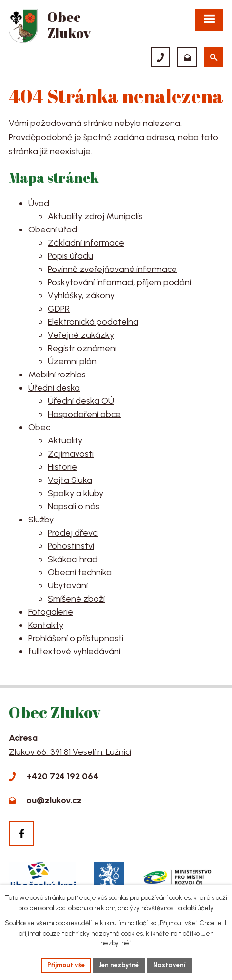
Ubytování (68, 585)
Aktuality (65, 440)
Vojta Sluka (70, 480)
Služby (41, 520)
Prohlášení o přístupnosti (76, 638)
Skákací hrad (73, 559)
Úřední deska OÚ (81, 401)
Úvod (39, 203)
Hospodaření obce (84, 414)
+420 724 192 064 (62, 776)
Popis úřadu (70, 256)
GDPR (59, 309)
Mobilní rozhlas (57, 375)
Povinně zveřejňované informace (112, 269)
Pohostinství (71, 546)
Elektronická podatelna (93, 322)
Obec (39, 427)
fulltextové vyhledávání (74, 651)
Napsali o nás (74, 506)
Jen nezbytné (119, 965)
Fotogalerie (51, 612)
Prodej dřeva (73, 533)
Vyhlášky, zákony (81, 295)
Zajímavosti (71, 454)
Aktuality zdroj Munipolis (95, 216)
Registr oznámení (82, 348)
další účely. (199, 908)
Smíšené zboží (76, 599)
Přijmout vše (66, 965)
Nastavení (169, 965)
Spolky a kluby (76, 493)
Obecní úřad (53, 229)
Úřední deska (54, 388)
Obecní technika (80, 572)
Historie (62, 467)
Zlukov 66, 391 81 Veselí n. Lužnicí (70, 752)
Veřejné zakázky (81, 335)
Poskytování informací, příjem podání (119, 282)
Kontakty (46, 625)
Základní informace (86, 243)
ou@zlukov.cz (54, 800)
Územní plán (72, 361)
